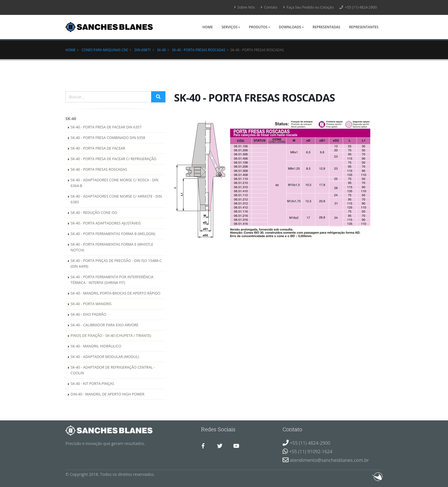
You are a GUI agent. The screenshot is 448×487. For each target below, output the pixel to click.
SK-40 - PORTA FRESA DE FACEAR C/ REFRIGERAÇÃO (113, 159)
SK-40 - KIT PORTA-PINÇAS (92, 384)
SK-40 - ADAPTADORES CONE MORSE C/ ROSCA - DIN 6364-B (115, 183)
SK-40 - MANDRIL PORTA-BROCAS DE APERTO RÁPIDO (115, 293)
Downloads (290, 27)
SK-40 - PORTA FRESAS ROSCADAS (199, 50)
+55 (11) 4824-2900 (358, 7)
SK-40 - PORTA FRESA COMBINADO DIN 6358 (108, 138)
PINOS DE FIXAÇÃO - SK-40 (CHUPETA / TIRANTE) (111, 336)
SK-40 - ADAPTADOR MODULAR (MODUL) (105, 357)
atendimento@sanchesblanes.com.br (329, 460)
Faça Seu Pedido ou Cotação (308, 7)
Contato (269, 7)
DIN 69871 (143, 50)
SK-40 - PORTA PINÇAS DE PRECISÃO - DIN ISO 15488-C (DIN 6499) (116, 264)
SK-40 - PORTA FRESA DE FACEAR (98, 148)
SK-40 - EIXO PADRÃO (88, 314)
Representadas (326, 27)
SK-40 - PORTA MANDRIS (91, 304)
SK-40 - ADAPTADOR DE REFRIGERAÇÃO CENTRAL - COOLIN (113, 370)
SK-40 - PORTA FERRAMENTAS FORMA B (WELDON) (113, 234)
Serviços (229, 27)
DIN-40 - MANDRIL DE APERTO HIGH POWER (107, 394)
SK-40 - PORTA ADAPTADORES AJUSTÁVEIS (106, 223)
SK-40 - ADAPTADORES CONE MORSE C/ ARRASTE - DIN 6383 (116, 199)
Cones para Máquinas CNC (105, 50)
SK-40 (162, 50)
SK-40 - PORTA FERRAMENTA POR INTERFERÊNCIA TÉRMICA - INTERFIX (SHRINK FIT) (112, 280)
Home (207, 27)
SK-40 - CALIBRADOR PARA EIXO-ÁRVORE (105, 325)
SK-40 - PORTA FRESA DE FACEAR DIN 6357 (106, 127)
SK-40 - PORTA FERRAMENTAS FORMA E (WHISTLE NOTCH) (112, 247)
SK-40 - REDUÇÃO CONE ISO (94, 213)
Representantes (364, 27)
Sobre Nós (244, 7)
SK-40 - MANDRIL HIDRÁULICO (96, 346)
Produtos (258, 27)
